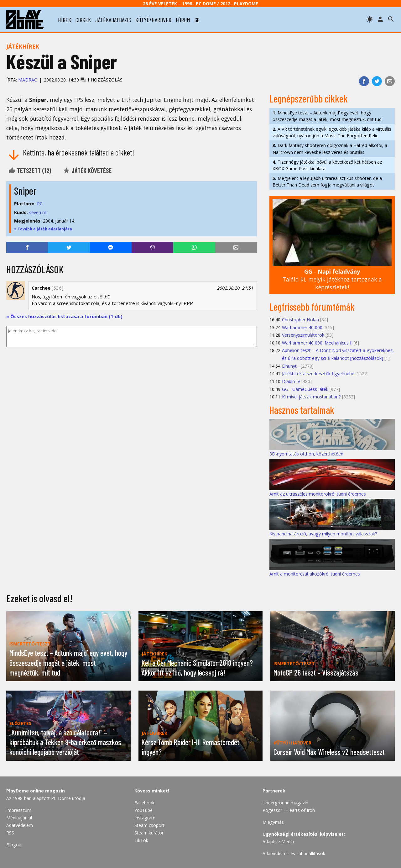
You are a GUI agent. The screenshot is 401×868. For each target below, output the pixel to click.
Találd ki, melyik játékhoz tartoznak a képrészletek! (332, 279)
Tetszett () (30, 171)
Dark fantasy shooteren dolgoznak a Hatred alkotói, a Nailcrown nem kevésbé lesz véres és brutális (330, 149)
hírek (65, 20)
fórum (183, 20)
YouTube (143, 810)
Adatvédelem (20, 825)
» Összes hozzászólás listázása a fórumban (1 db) (64, 316)
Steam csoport (149, 825)
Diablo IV (291, 381)
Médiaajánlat (19, 818)
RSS (10, 833)
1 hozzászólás (101, 80)
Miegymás (273, 822)
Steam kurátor (149, 833)
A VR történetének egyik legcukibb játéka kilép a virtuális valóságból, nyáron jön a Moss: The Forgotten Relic (332, 132)
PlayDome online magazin (36, 791)
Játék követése (87, 171)
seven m (38, 212)
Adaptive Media (278, 842)
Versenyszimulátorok (303, 335)
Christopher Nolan (300, 320)
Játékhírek (23, 46)
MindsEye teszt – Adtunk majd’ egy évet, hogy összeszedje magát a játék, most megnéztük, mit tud (327, 116)
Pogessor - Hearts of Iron (289, 810)
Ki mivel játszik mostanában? (311, 397)
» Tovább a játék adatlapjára (43, 229)
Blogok (14, 845)
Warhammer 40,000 (302, 327)
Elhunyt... (291, 366)
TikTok (141, 840)
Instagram (145, 818)
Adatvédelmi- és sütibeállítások (294, 853)
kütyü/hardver (153, 20)
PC (40, 204)
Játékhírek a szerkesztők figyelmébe (318, 374)
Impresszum (19, 810)
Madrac (28, 80)
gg (197, 20)
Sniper (25, 191)
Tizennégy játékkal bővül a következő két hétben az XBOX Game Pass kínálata (327, 165)
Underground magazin (285, 803)
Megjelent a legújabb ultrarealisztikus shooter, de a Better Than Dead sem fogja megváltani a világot (327, 181)
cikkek (83, 20)
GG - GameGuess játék (305, 389)
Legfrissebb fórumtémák (312, 307)
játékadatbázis (113, 20)
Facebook (144, 803)
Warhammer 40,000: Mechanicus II (317, 343)
